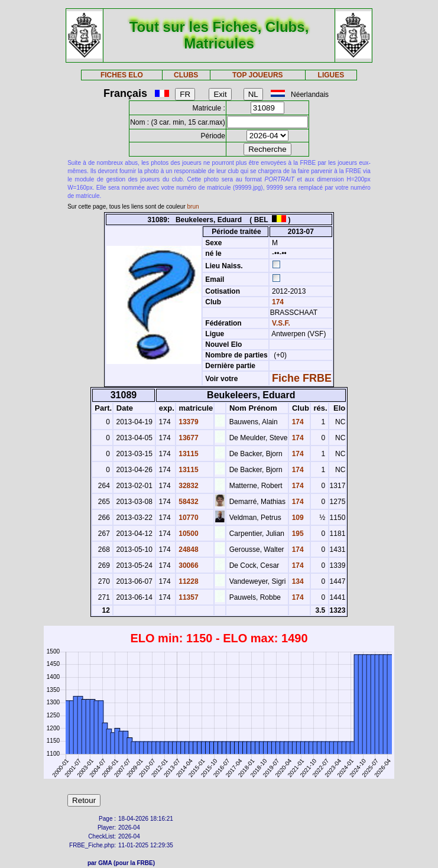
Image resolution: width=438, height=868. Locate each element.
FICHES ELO (122, 75)
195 (296, 534)
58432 (188, 502)
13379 (188, 422)
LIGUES (331, 75)
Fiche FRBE (302, 378)
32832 (188, 486)
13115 (188, 454)
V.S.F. (281, 323)
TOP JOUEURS (258, 75)
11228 (188, 581)
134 (296, 581)
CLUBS (186, 75)
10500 (188, 534)
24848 (188, 550)
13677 (188, 438)
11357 (188, 597)
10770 (188, 518)
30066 (188, 565)
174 (277, 302)
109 (296, 518)
